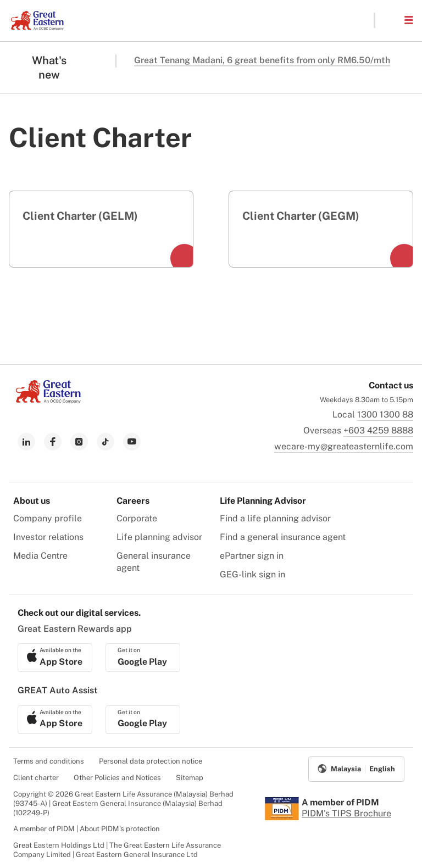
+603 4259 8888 (378, 430)
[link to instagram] (79, 442)
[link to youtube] (132, 442)
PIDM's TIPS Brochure (346, 813)
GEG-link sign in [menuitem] (252, 574)
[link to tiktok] (105, 442)
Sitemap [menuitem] (190, 778)
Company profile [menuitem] (48, 518)
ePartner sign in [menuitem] (252, 556)
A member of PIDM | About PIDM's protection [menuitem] (87, 829)
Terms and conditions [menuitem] (49, 761)
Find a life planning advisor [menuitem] (275, 518)
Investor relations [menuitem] (48, 537)
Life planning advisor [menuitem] (159, 537)
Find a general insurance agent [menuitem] (283, 537)
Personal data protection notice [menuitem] (151, 761)
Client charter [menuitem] (36, 778)
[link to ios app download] (55, 658)
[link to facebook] (53, 442)
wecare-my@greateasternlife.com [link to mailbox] (344, 446)
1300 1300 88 (385, 414)
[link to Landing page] (48, 400)
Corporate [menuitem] (137, 518)
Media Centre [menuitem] (40, 556)
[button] (389, 20)
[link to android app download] (143, 658)
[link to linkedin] (26, 442)
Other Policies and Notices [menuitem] (117, 778)
